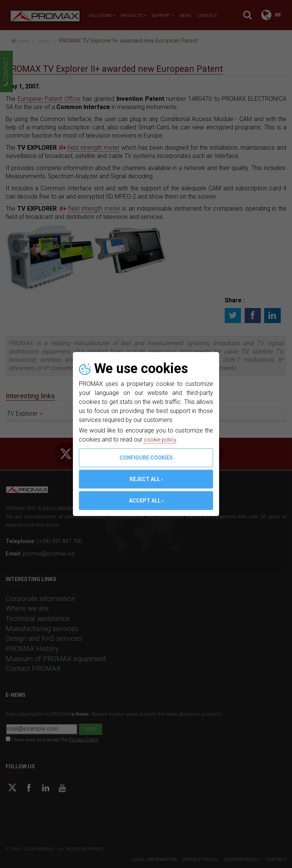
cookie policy (162, 439)
